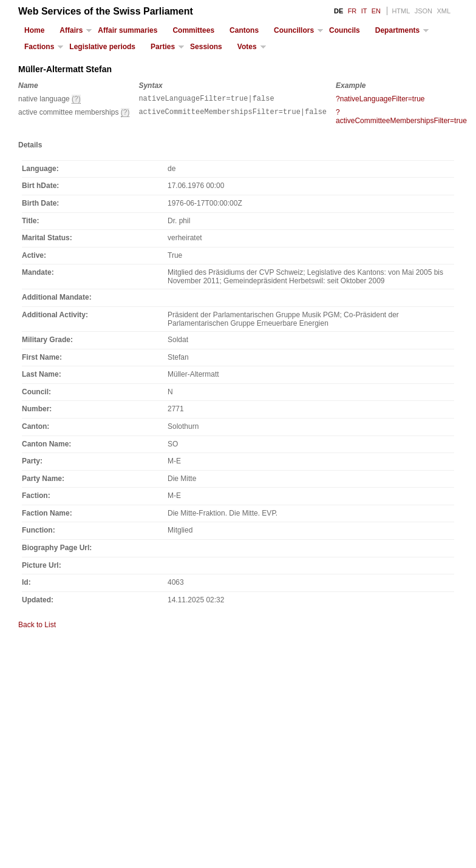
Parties (163, 47)
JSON (423, 11)
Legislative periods (102, 47)
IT (364, 11)
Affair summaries (127, 30)
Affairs (71, 30)
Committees (193, 30)
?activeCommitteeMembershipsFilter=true (401, 118)
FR (352, 11)
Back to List (37, 627)
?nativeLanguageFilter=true (380, 99)
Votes (247, 47)
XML (444, 11)
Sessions (206, 47)
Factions (39, 47)
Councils (345, 30)
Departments (397, 30)
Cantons (244, 30)
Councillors (294, 30)
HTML (401, 11)
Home (34, 30)
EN (376, 11)
